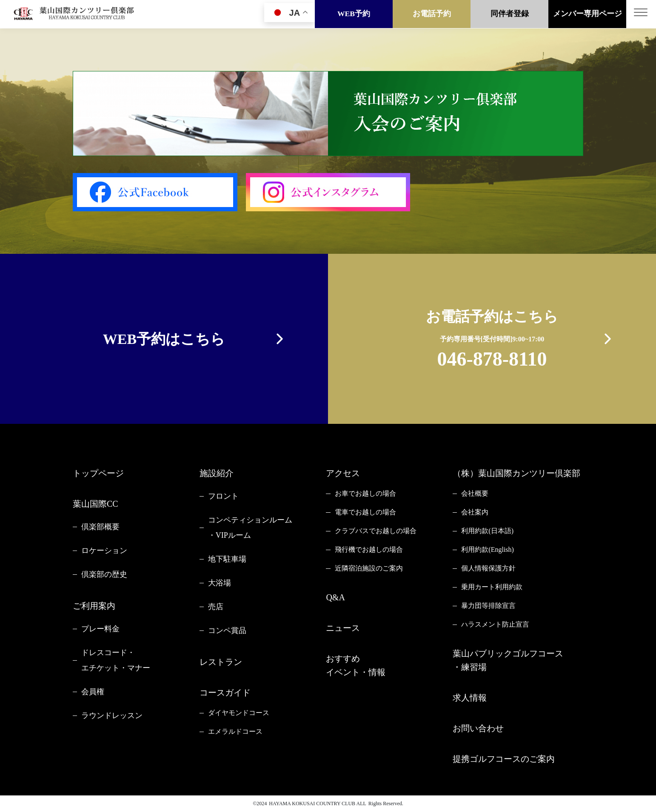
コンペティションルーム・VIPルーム (250, 528)
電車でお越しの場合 (365, 512)
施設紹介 (217, 473)
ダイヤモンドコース (239, 713)
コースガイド (225, 693)
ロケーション (104, 551)
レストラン (221, 662)
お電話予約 (432, 14)
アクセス (343, 473)
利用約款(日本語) (487, 531)
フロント (223, 496)
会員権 (93, 692)
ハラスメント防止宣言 (495, 624)
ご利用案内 (94, 606)
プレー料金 (100, 629)
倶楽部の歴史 (104, 574)
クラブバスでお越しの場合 (376, 531)
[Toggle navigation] (641, 14)
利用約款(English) (488, 549)
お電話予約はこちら (492, 341)
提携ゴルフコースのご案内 (504, 759)
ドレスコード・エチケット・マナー (116, 660)
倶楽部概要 (100, 527)
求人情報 (470, 698)
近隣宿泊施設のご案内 (369, 568)
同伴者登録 (510, 14)
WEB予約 (354, 14)
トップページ (98, 473)
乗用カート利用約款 (492, 587)
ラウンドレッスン (112, 715)
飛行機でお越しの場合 (369, 549)
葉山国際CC (96, 504)
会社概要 (475, 493)
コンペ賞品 (227, 630)
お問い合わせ (478, 728)
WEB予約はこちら (164, 339)
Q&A (335, 597)
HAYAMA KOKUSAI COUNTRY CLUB (312, 803)
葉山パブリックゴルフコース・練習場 (508, 660)
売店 (216, 607)
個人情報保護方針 (488, 568)
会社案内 (475, 512)
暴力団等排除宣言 (488, 606)
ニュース (343, 628)
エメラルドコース (235, 731)
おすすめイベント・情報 (356, 665)
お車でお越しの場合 (365, 493)
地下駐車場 (227, 559)
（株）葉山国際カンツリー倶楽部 (516, 473)
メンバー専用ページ (588, 14)
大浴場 (220, 583)
